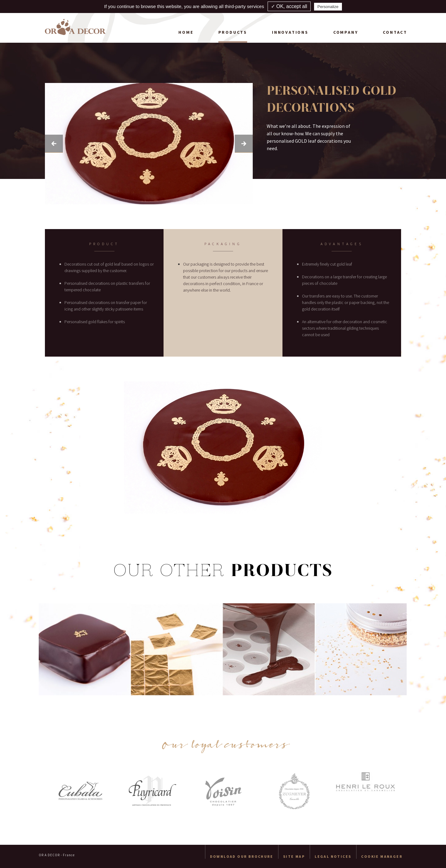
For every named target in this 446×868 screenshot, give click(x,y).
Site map (294, 856)
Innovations (290, 32)
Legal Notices (333, 856)
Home (186, 32)
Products (233, 32)
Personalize (328, 7)
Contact (395, 32)
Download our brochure (242, 856)
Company (346, 32)
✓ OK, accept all (289, 6)
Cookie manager (382, 856)
